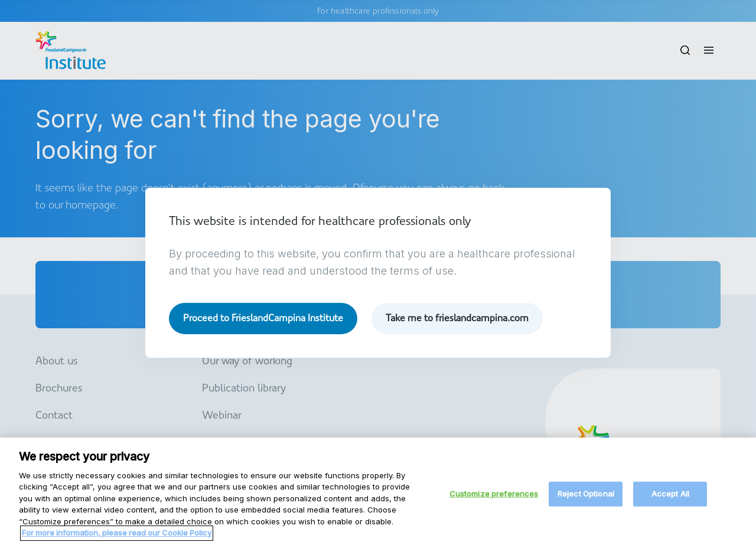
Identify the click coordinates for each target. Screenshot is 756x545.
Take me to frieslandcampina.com (457, 318)
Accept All (670, 500)
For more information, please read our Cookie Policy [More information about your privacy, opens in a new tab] (117, 539)
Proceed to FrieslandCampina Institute (263, 318)
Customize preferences (494, 500)
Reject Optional (586, 500)
